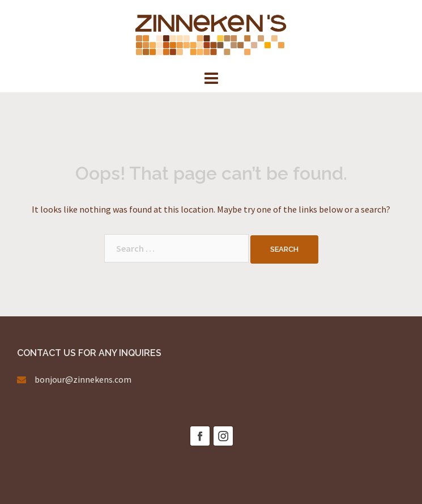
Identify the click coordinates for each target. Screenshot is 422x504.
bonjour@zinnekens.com (83, 379)
